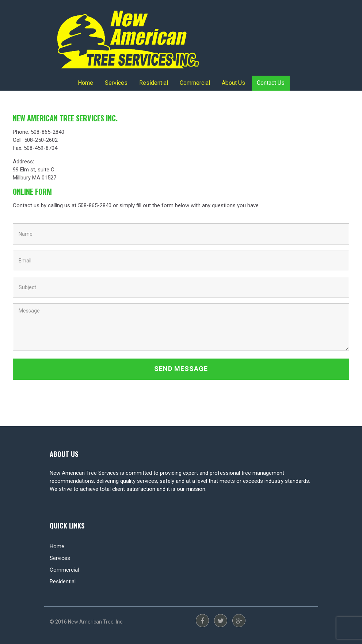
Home (85, 83)
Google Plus (239, 621)
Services (116, 83)
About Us (233, 83)
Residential (154, 83)
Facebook (202, 621)
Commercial (195, 83)
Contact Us (271, 83)
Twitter (221, 621)
